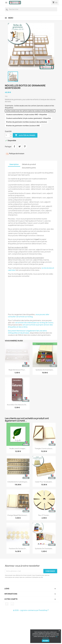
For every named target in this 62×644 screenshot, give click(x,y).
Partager (14, 146)
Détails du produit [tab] (29, 164)
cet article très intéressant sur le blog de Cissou (34, 323)
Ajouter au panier (25, 135)
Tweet (20, 146)
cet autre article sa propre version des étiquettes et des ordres (30, 326)
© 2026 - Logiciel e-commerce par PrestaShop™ (31, 610)
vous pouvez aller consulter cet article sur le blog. (29, 316)
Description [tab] (14, 164)
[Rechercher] (31, 9)
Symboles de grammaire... (45, 370)
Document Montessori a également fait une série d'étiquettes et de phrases (27, 332)
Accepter (46, 641)
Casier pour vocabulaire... (44, 482)
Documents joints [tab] (29, 168)
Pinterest (25, 146)
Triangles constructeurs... (44, 448)
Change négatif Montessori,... (18, 515)
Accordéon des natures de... (17, 405)
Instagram (12, 604)
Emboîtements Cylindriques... (18, 482)
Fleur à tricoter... (44, 515)
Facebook (7, 604)
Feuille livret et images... (18, 448)
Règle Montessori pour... (17, 370)
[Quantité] (7, 135)
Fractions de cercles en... (18, 549)
